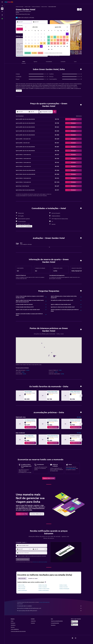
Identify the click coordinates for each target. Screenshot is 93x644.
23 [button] (38, 43)
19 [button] (26, 43)
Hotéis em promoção (20, 7)
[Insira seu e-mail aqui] (33, 553)
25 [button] (44, 43)
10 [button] (41, 37)
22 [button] (35, 43)
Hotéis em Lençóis (21, 587)
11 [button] (44, 37)
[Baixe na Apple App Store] (75, 625)
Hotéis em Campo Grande (44, 589)
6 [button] (29, 37)
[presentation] (45, 582)
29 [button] (35, 46)
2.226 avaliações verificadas (27, 18)
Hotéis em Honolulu (64, 587)
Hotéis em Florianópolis (64, 589)
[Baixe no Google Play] (75, 622)
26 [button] (26, 46)
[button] (2, 2)
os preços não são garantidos (44, 602)
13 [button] (29, 40)
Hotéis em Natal (21, 585)
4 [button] (44, 34)
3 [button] (41, 34)
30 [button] (38, 46)
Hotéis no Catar (28, 7)
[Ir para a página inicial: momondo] (9, 2)
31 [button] (41, 46)
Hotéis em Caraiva (63, 585)
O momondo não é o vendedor (49, 606)
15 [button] (35, 40)
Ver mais (79, 417)
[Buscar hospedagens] (2, 9)
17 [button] (41, 40)
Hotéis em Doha (44, 7)
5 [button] (26, 37)
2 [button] (38, 34)
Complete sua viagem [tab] (33, 579)
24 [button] (41, 43)
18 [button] (44, 40)
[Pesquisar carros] (2, 11)
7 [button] (32, 37)
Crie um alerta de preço (71, 468)
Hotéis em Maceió (21, 589)
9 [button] (38, 37)
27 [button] (29, 46)
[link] (30, 427)
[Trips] (2, 15)
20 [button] (29, 43)
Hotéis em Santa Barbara (44, 591)
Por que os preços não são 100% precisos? (49, 611)
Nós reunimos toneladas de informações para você (49, 608)
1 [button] (35, 34)
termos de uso (35, 562)
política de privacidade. (43, 562)
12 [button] (26, 40)
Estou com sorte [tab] (22, 579)
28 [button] (32, 46)
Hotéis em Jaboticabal (22, 591)
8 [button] (35, 37)
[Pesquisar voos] (2, 6)
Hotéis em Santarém (43, 587)
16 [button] (38, 40)
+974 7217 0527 (19, 16)
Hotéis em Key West (43, 585)
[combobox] (33, 545)
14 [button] (32, 40)
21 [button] (32, 43)
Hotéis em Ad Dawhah (36, 7)
